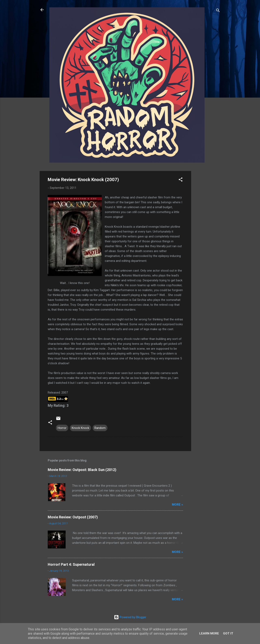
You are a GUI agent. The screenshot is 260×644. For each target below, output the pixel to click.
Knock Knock (80, 428)
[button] (181, 180)
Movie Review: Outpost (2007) (73, 517)
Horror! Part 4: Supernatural (71, 564)
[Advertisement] (207, 232)
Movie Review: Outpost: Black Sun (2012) (82, 470)
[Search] (218, 11)
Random (100, 428)
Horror (62, 428)
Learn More (209, 633)
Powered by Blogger (130, 617)
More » (177, 505)
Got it (228, 633)
